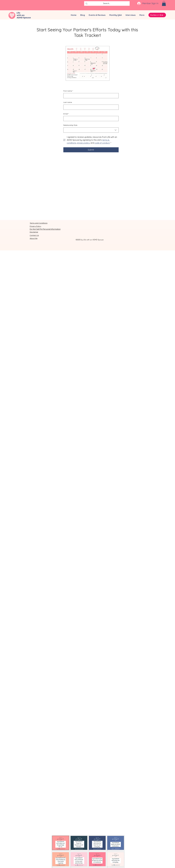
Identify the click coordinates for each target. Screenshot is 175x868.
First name (68, 91)
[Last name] (90, 107)
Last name (68, 102)
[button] (164, 3)
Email (66, 114)
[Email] (90, 119)
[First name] (90, 96)
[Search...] (107, 3)
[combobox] (91, 130)
